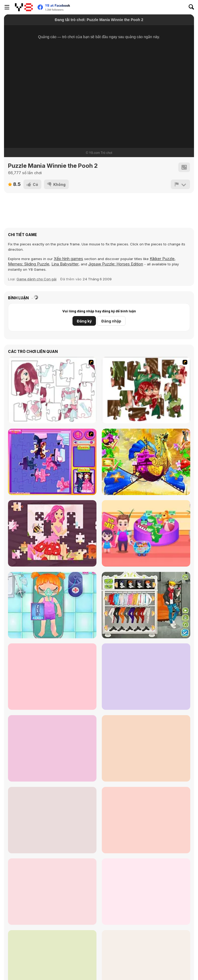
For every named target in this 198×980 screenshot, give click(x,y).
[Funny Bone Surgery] (52, 605)
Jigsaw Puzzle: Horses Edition (116, 264)
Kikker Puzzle (162, 259)
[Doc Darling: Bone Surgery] (146, 892)
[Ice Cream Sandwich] (52, 748)
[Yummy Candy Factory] (52, 892)
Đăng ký (84, 321)
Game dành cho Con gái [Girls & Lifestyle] (37, 279)
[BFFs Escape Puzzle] (52, 820)
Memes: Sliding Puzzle (29, 264)
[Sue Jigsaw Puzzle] (52, 462)
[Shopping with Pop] (146, 533)
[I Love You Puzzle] (146, 390)
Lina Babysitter (65, 264)
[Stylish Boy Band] (146, 605)
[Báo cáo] (180, 184)
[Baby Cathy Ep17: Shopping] (146, 748)
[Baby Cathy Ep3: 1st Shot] (146, 677)
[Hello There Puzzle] (52, 390)
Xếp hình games (68, 259)
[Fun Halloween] (52, 677)
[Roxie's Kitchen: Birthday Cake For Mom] (146, 820)
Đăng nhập (111, 321)
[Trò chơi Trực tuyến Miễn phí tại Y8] (24, 7)
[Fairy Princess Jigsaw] (52, 533)
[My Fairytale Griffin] (146, 462)
